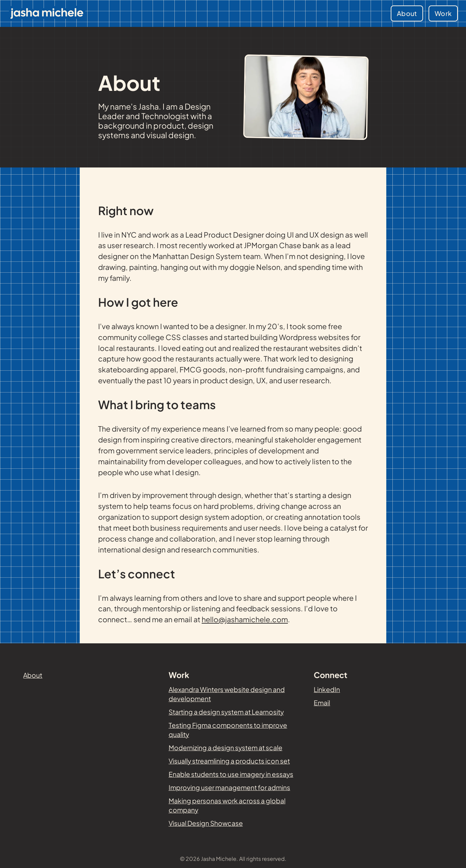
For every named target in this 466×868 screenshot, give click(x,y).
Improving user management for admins (229, 787)
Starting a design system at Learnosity (226, 712)
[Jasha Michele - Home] (47, 13)
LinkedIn (327, 689)
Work (443, 13)
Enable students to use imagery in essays (231, 774)
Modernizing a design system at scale (226, 748)
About (407, 13)
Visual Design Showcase (206, 823)
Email (322, 703)
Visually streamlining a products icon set (229, 761)
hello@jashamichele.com (245, 619)
